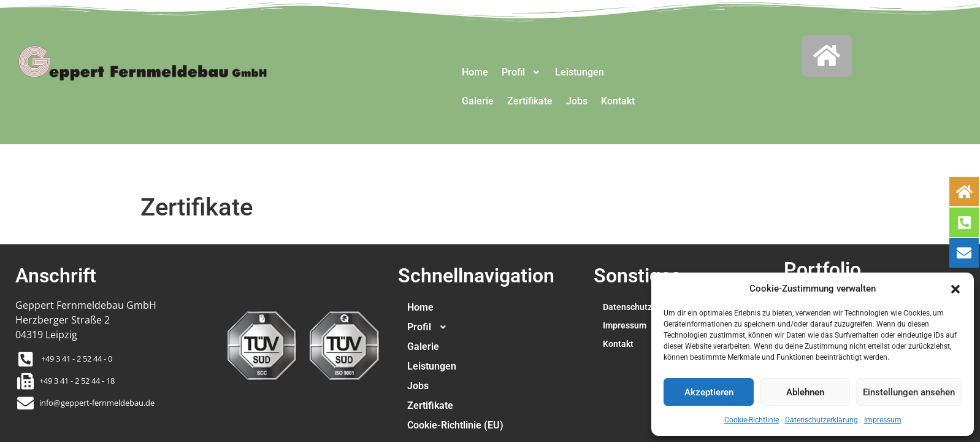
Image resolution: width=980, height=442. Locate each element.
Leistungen (580, 72)
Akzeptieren (709, 392)
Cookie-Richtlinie (752, 420)
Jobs (577, 101)
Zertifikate (530, 101)
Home (475, 72)
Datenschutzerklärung (821, 420)
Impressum (883, 420)
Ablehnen (805, 392)
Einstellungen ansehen (909, 392)
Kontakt (618, 101)
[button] (955, 289)
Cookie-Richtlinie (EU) (455, 425)
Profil (522, 72)
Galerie (478, 101)
